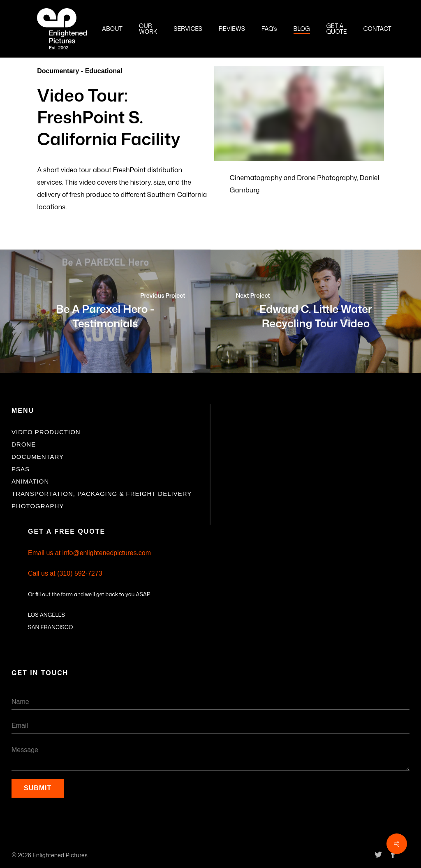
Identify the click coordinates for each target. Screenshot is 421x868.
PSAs (21, 469)
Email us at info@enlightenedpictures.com (89, 553)
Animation (30, 481)
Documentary (38, 457)
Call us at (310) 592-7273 (65, 573)
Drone (24, 444)
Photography (38, 506)
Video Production (46, 432)
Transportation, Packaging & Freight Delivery (102, 494)
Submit (38, 788)
